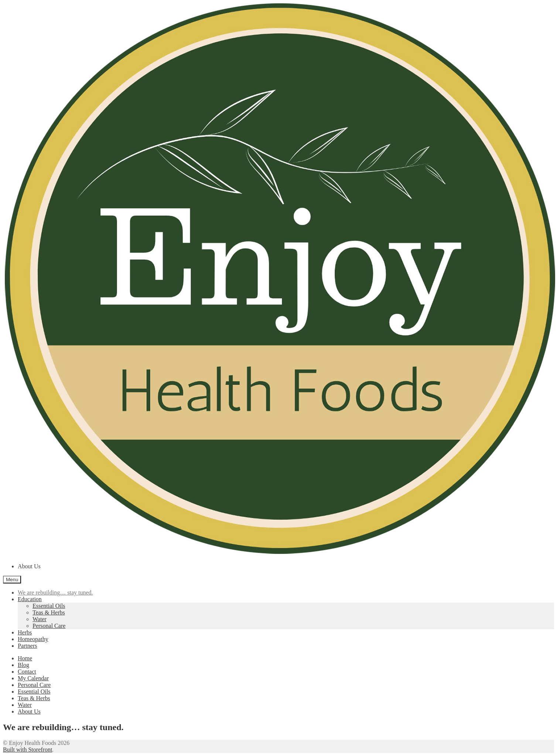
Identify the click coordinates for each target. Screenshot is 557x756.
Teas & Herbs (49, 612)
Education (30, 599)
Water (40, 619)
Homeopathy (33, 639)
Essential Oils (49, 606)
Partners (27, 646)
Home (25, 658)
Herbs (25, 632)
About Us (29, 566)
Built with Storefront (28, 750)
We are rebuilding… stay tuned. (55, 592)
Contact (27, 672)
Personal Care (49, 626)
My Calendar (33, 678)
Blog (23, 665)
